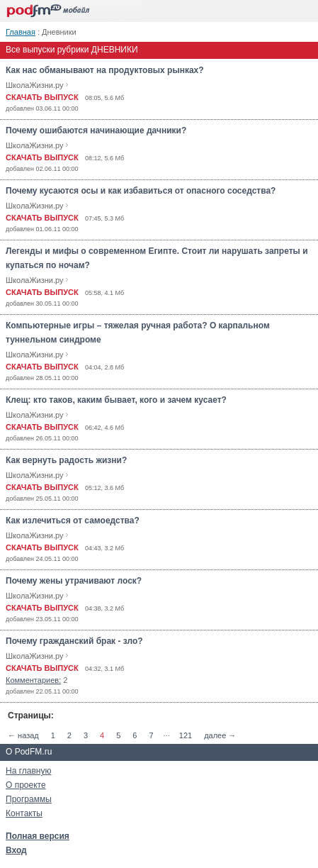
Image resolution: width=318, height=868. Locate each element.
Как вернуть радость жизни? (66, 460)
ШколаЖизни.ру (35, 85)
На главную (28, 771)
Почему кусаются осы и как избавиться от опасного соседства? (141, 191)
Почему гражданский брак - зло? (74, 641)
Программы (29, 799)
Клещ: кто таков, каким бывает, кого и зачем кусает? (116, 400)
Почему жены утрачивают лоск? (74, 581)
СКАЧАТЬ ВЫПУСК (42, 97)
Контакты (24, 813)
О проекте (26, 785)
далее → (220, 735)
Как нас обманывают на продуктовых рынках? (105, 70)
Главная (21, 32)
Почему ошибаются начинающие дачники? (96, 130)
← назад (23, 735)
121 (186, 735)
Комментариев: (33, 680)
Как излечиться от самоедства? (73, 521)
